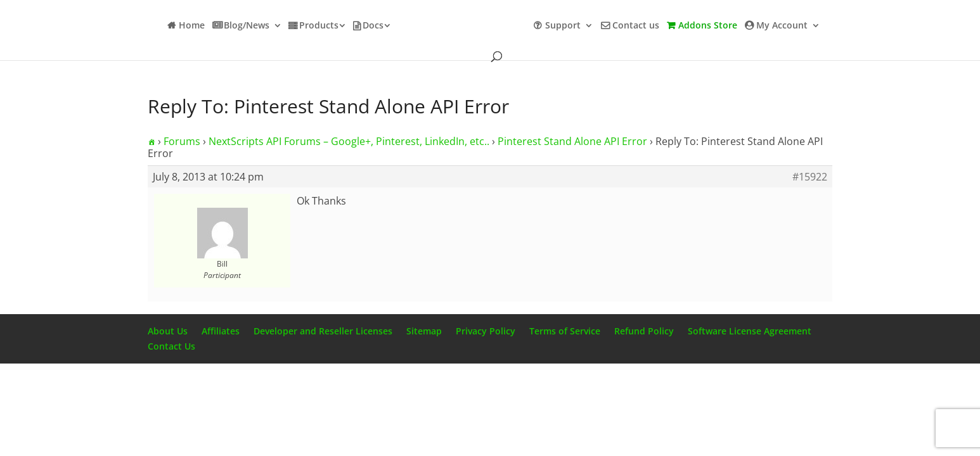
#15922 (810, 177)
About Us (168, 331)
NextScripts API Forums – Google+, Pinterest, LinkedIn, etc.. (349, 141)
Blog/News (247, 26)
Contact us (636, 26)
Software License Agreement (750, 331)
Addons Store (708, 26)
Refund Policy (644, 331)
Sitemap (424, 331)
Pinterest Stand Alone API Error (572, 141)
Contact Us (171, 346)
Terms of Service (565, 331)
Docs (373, 26)
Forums (182, 141)
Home (192, 26)
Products (319, 26)
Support (563, 26)
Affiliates (221, 331)
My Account (782, 26)
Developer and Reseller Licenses (323, 331)
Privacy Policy (486, 331)
